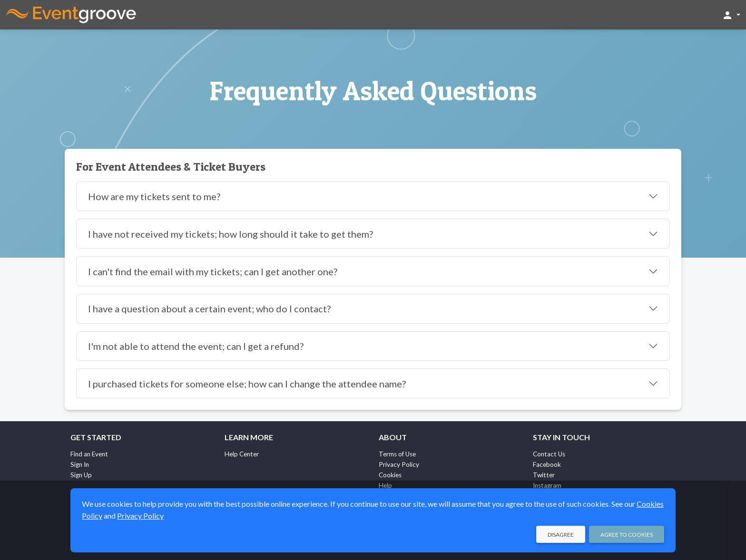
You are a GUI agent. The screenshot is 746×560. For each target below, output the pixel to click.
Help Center (242, 454)
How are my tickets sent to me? (154, 196)
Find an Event (89, 454)
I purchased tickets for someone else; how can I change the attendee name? (247, 384)
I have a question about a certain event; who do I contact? (209, 309)
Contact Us (549, 454)
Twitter (544, 475)
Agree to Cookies (627, 535)
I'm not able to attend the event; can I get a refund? (196, 346)
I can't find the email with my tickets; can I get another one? (213, 271)
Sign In (80, 464)
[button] (731, 15)
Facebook (547, 464)
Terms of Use (397, 454)
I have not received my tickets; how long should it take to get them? (231, 234)
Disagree (561, 535)
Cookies (390, 475)
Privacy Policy (399, 464)
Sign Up (81, 475)
